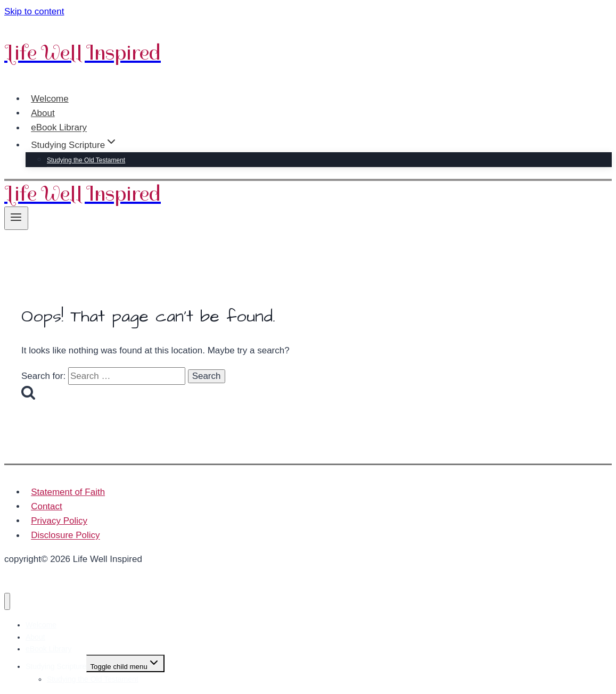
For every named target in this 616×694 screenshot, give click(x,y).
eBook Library (59, 128)
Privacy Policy (59, 521)
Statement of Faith (68, 492)
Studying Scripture (56, 666)
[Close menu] (7, 602)
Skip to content (34, 11)
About (43, 113)
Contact (47, 506)
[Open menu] (16, 218)
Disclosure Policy (65, 536)
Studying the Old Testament (86, 160)
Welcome (50, 99)
